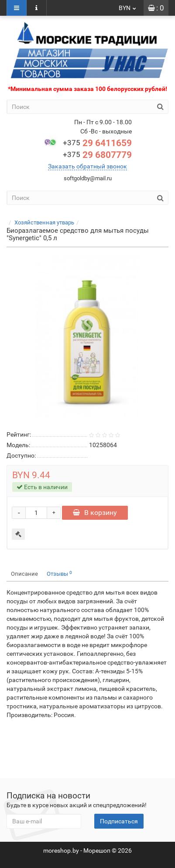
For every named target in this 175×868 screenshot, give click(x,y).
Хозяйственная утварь (44, 222)
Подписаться (119, 821)
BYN (128, 8)
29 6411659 (97, 143)
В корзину (95, 513)
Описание (24, 574)
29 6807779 (97, 155)
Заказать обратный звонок (87, 166)
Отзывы (59, 574)
